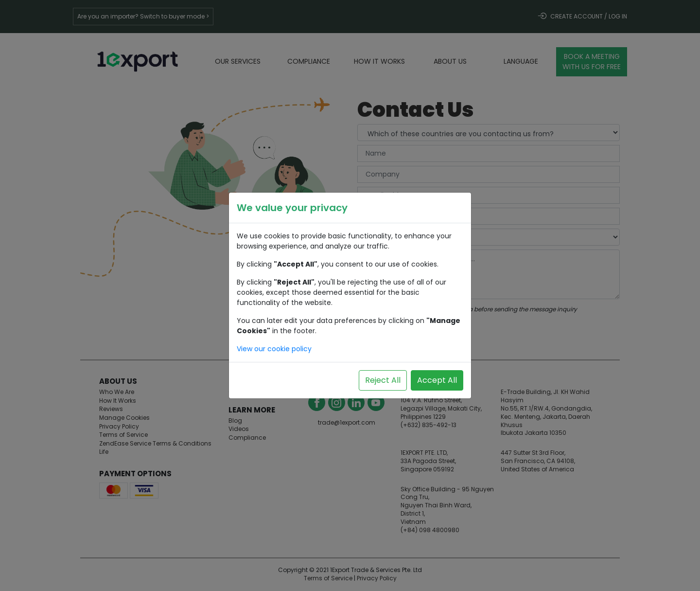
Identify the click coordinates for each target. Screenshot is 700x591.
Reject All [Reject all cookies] (383, 380)
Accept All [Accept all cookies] (437, 380)
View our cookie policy (274, 349)
